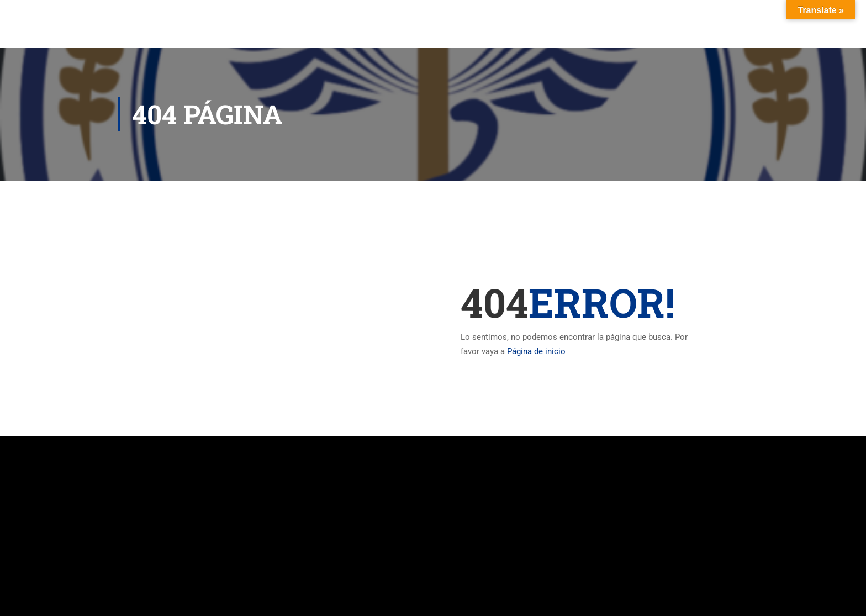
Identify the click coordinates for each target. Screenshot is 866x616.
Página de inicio (536, 351)
